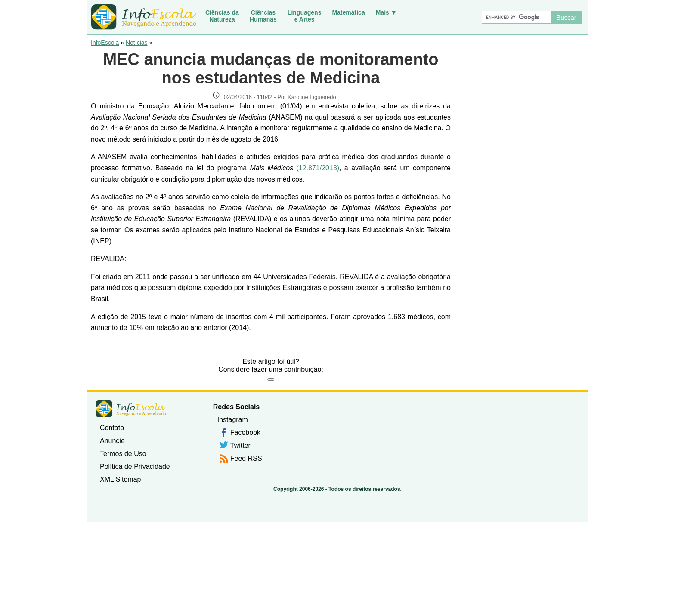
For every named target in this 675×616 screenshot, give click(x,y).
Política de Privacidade (135, 467)
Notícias (137, 43)
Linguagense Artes (305, 16)
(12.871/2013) (318, 168)
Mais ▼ (386, 12)
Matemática (348, 12)
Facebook (245, 433)
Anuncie (112, 441)
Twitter (240, 445)
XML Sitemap (120, 479)
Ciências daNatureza (222, 16)
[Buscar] (516, 17)
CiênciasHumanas (263, 16)
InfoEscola (105, 43)
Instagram (233, 420)
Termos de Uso (123, 454)
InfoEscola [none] (131, 409)
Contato (112, 428)
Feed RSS (246, 458)
